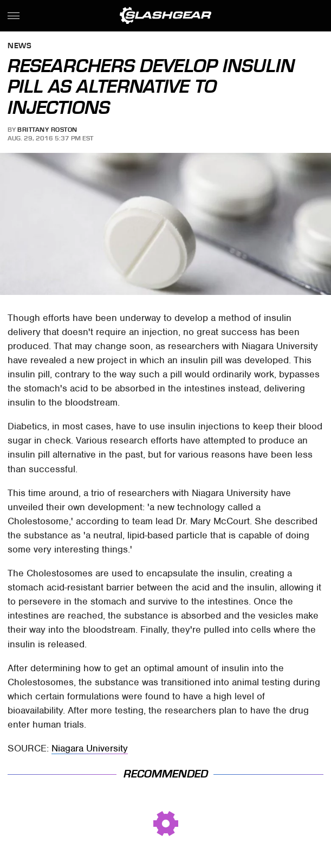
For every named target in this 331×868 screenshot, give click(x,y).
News (20, 46)
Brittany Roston (47, 130)
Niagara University (90, 748)
